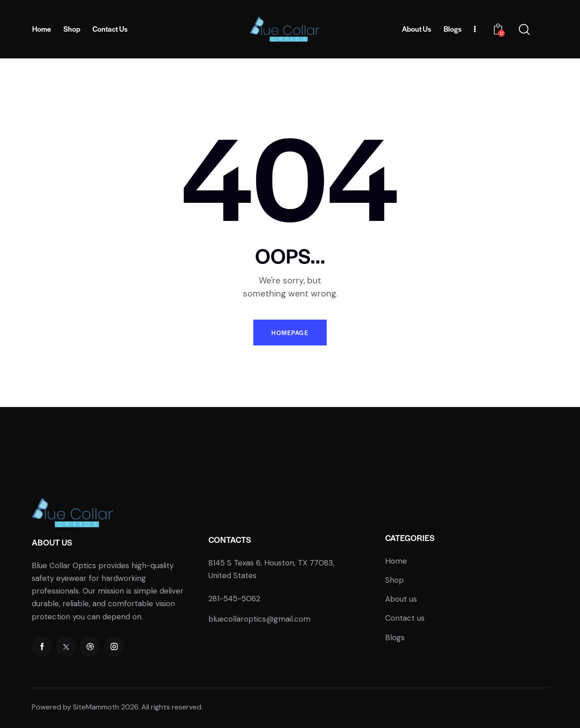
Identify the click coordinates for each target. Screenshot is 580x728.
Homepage (290, 333)
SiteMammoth (96, 707)
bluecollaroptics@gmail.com (259, 619)
